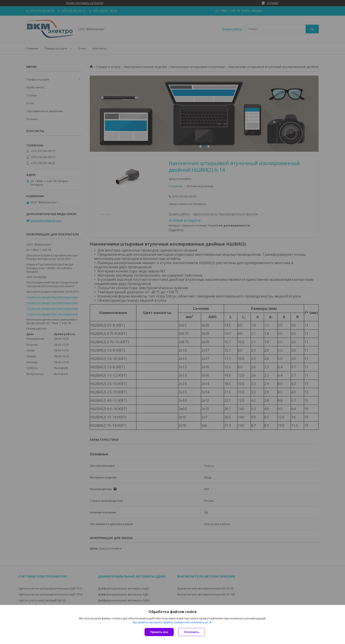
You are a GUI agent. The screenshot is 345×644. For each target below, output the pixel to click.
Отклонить (192, 632)
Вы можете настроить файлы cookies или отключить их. (171, 622)
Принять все (159, 632)
